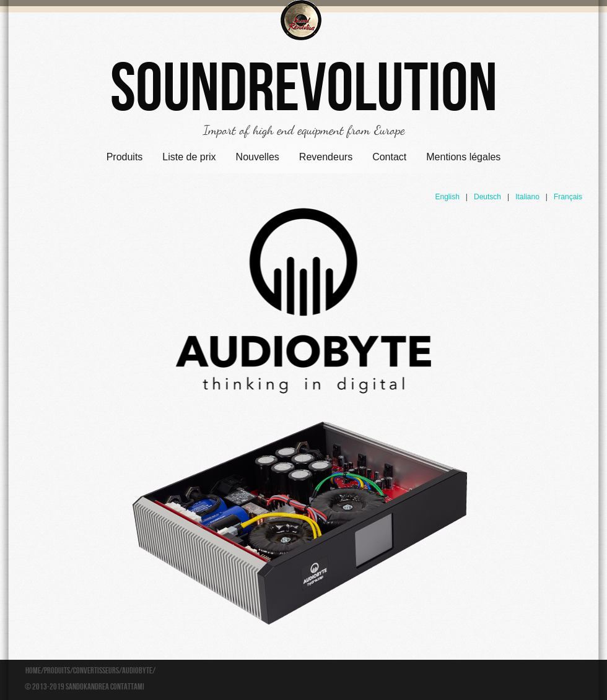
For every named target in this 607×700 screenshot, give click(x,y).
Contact (389, 157)
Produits (125, 157)
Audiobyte (137, 671)
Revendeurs (326, 157)
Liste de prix (189, 157)
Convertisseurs (96, 671)
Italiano (527, 197)
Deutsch (487, 197)
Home (33, 671)
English (447, 197)
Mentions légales (463, 157)
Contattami (127, 687)
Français (568, 197)
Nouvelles (258, 157)
